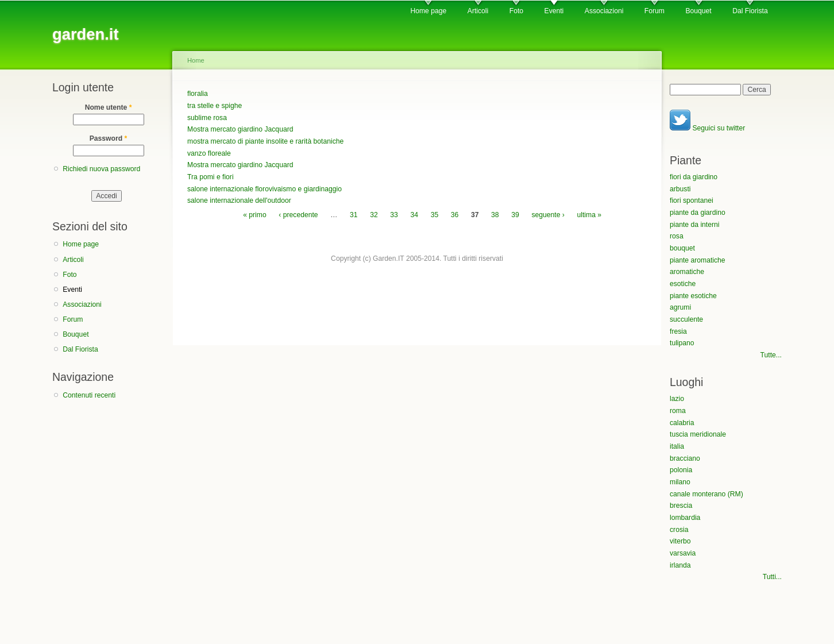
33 (394, 215)
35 (435, 215)
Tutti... (772, 577)
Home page (428, 11)
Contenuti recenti (89, 395)
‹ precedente (298, 215)
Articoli (478, 11)
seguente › (548, 215)
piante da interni (695, 225)
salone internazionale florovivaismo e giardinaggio (265, 189)
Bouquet (698, 11)
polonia (681, 470)
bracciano (685, 458)
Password (109, 138)
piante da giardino (698, 213)
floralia (198, 94)
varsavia (683, 553)
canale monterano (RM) (706, 494)
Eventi (554, 11)
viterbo (680, 541)
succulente (686, 319)
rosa (677, 236)
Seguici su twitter (707, 128)
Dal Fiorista (750, 11)
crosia (679, 530)
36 (455, 215)
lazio (677, 399)
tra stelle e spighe (215, 106)
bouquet (682, 248)
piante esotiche (693, 296)
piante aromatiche (698, 260)
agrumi (680, 307)
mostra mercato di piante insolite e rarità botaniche (265, 141)
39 (515, 215)
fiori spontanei (692, 200)
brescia (681, 506)
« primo (255, 215)
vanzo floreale (209, 153)
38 (495, 215)
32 (374, 215)
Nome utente (109, 107)
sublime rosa (207, 118)
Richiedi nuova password (101, 169)
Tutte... (771, 355)
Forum (655, 11)
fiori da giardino (694, 177)
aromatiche (687, 272)
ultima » (589, 215)
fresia (678, 331)
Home (196, 60)
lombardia (685, 518)
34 (414, 215)
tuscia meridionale (698, 434)
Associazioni (604, 11)
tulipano (682, 343)
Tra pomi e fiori (211, 177)
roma (678, 411)
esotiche (683, 284)
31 (354, 215)
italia (677, 446)
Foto (516, 11)
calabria (682, 423)
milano (680, 482)
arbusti (680, 189)
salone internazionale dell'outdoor (239, 200)
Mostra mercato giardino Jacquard (240, 129)
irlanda (680, 565)
